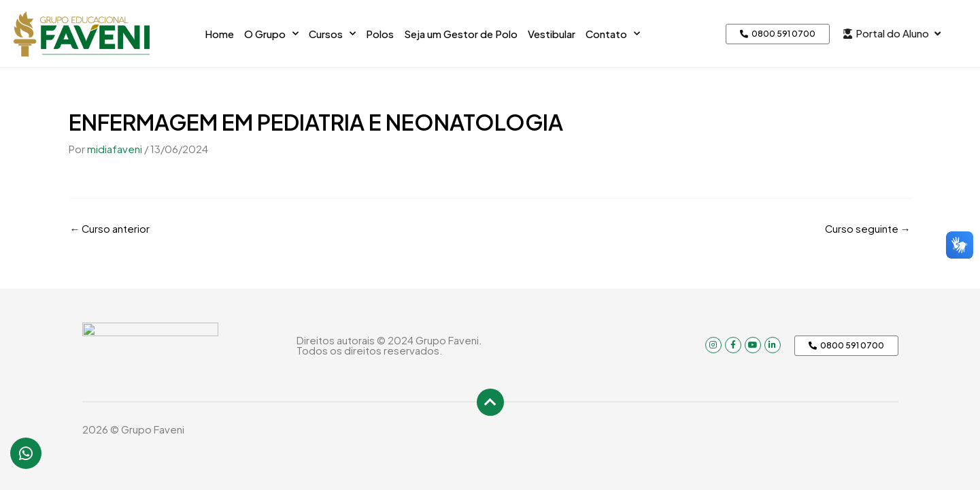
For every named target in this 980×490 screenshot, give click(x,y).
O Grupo (271, 34)
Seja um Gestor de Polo (461, 34)
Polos (380, 34)
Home (219, 34)
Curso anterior (111, 228)
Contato (613, 34)
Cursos (332, 34)
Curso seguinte (867, 228)
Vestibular (552, 34)
